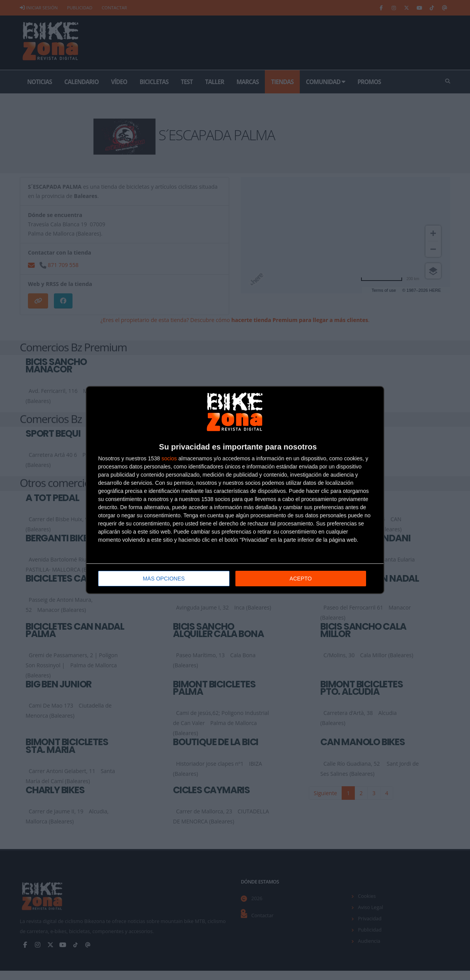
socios (169, 458)
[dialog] (235, 490)
